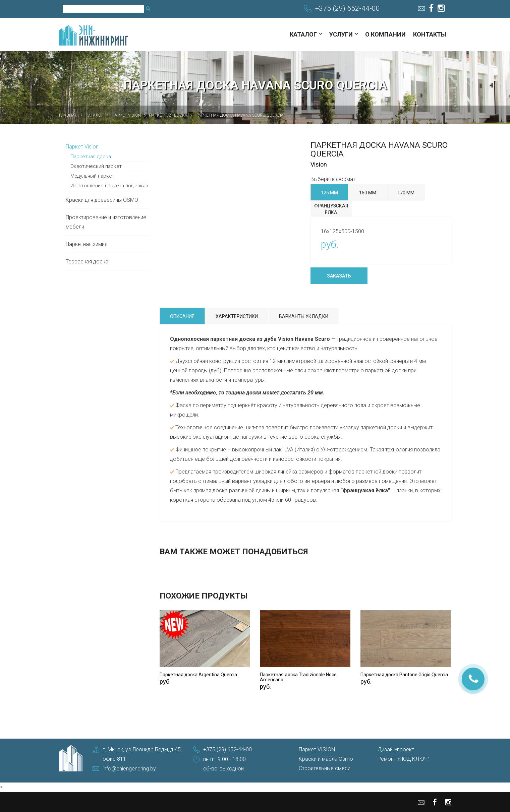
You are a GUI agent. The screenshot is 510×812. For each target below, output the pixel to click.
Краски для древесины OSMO (102, 200)
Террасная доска (87, 262)
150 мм (368, 193)
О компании (385, 34)
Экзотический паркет (96, 166)
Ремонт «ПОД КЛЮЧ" (403, 759)
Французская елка (331, 209)
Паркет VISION (317, 749)
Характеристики (237, 316)
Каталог (303, 34)
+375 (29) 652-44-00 (348, 8)
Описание (182, 316)
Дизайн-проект (396, 749)
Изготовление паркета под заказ (109, 186)
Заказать (339, 276)
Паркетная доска (91, 157)
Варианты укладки (304, 316)
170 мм (406, 193)
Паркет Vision (82, 147)
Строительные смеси (325, 768)
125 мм (329, 193)
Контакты (430, 34)
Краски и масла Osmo (326, 759)
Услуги (341, 34)
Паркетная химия (87, 244)
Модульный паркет (92, 176)
